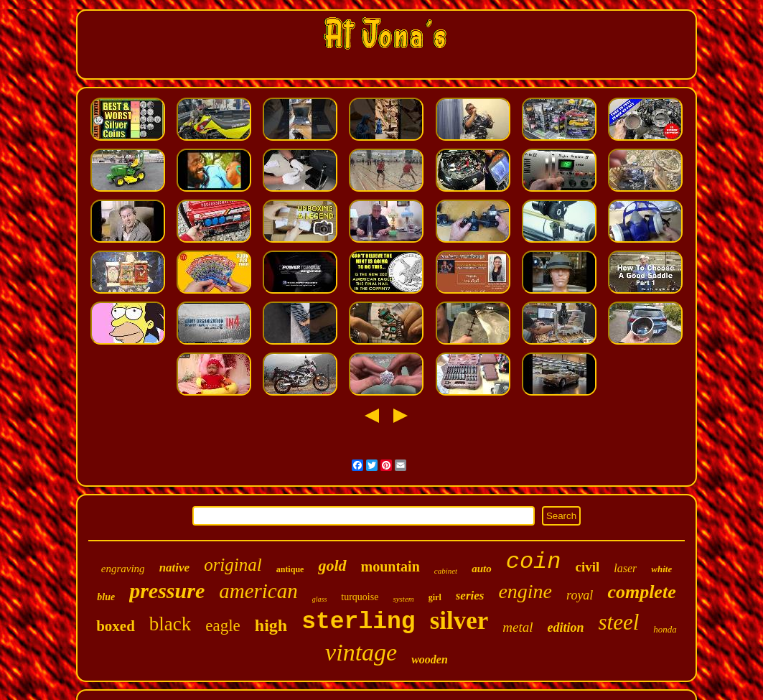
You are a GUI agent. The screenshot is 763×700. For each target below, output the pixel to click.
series (470, 596)
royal (580, 595)
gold (332, 565)
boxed (116, 626)
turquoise (360, 597)
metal (518, 627)
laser (625, 568)
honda (665, 629)
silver (459, 621)
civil (587, 567)
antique (290, 569)
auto (482, 569)
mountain (390, 566)
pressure (167, 591)
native (175, 568)
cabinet (446, 571)
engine (525, 591)
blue (106, 597)
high (271, 625)
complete (641, 592)
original (233, 565)
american (258, 591)
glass (320, 599)
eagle (223, 626)
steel (619, 622)
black (170, 624)
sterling (358, 622)
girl (435, 597)
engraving (123, 569)
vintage (361, 652)
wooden (430, 659)
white (661, 569)
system (403, 599)
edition (566, 627)
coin (534, 562)
